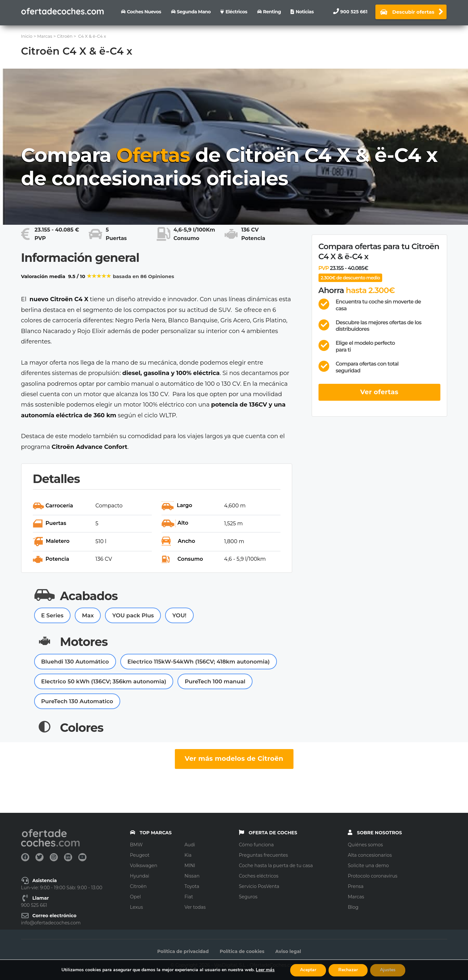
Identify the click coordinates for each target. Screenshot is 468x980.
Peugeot (140, 855)
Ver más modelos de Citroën (234, 758)
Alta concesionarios (370, 855)
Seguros (248, 897)
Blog (353, 907)
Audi (190, 845)
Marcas (356, 897)
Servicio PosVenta (259, 886)
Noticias (305, 12)
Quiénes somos (365, 845)
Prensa (356, 886)
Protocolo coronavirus (372, 876)
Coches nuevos (144, 12)
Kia (188, 855)
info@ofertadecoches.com (51, 923)
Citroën (138, 886)
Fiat (189, 897)
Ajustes (388, 970)
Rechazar (348, 970)
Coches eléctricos (259, 876)
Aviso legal (288, 951)
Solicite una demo (368, 866)
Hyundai (140, 876)
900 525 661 (354, 12)
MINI (190, 866)
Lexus (136, 907)
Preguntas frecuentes (263, 855)
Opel (135, 897)
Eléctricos (236, 12)
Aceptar (308, 970)
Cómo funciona (256, 845)
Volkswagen (144, 866)
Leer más (265, 970)
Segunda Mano (194, 12)
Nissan (192, 876)
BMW (136, 845)
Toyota (192, 886)
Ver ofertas (379, 392)
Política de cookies (242, 951)
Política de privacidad (183, 951)
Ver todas (195, 907)
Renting (272, 12)
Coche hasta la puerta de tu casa (276, 866)
